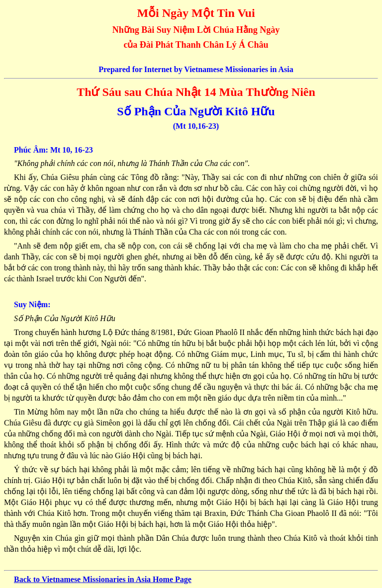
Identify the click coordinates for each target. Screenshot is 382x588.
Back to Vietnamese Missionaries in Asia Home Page (103, 579)
